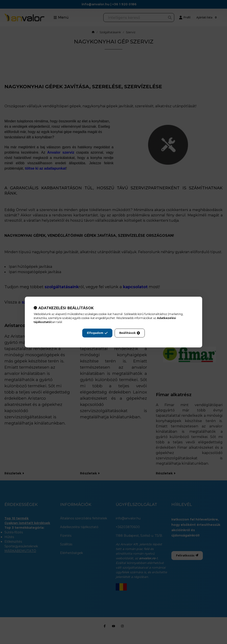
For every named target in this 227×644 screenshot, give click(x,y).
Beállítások (130, 333)
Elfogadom (97, 333)
